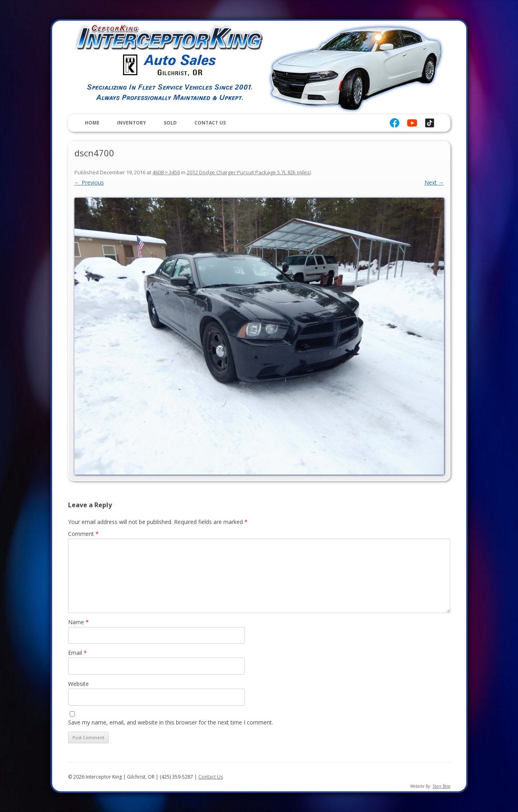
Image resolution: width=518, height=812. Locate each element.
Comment (83, 534)
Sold (170, 123)
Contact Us (210, 123)
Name (78, 622)
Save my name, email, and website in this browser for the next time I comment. (171, 722)
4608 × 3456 (166, 172)
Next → (434, 182)
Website (78, 684)
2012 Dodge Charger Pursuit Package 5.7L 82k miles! (249, 172)
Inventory (132, 123)
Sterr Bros (441, 786)
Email (77, 653)
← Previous (89, 182)
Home (92, 123)
